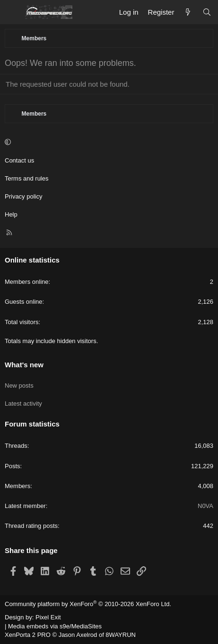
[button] (108, 143)
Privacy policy (23, 196)
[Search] (207, 12)
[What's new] (188, 12)
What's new (24, 365)
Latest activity (23, 404)
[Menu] (12, 12)
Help (11, 214)
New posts (19, 385)
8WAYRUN (121, 635)
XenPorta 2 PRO (28, 635)
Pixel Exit (48, 617)
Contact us (19, 160)
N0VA (205, 506)
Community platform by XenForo (88, 604)
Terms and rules (26, 178)
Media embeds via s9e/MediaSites (55, 626)
